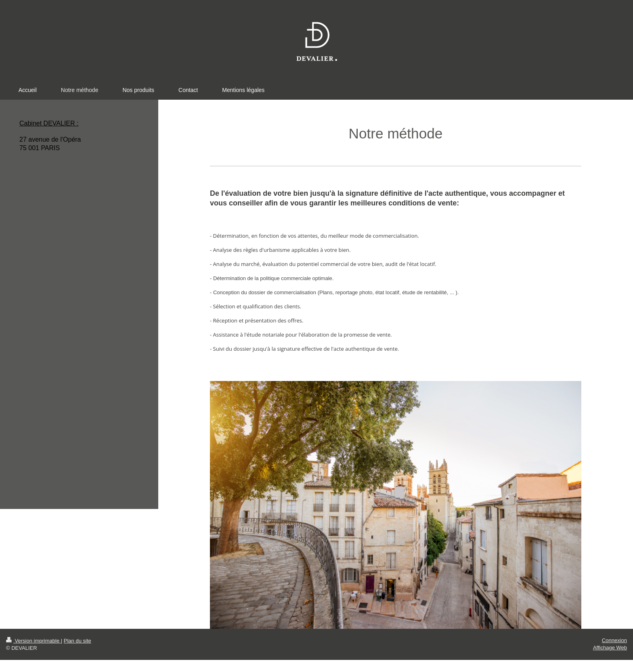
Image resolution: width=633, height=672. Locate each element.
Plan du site (78, 641)
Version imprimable (34, 641)
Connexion (614, 640)
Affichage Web (610, 648)
